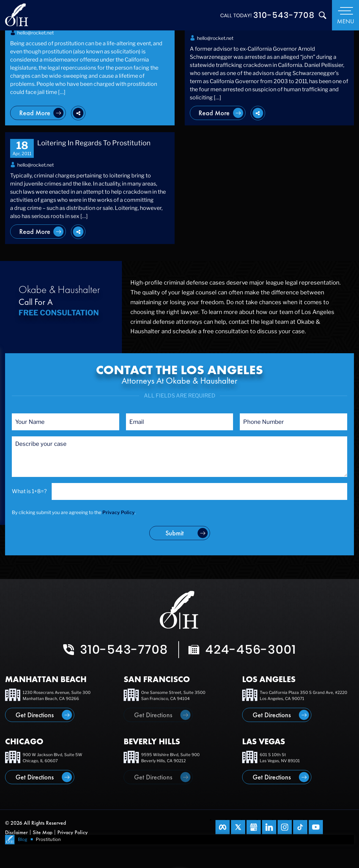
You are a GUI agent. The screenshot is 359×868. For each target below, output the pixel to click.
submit (175, 533)
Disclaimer (16, 832)
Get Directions (35, 715)
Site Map (43, 832)
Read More (35, 113)
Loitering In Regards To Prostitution (94, 143)
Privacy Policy (119, 512)
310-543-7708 (284, 15)
